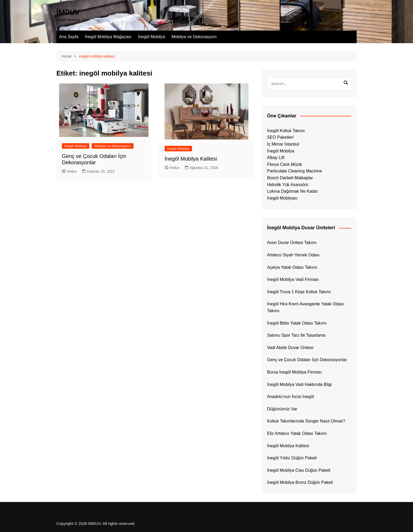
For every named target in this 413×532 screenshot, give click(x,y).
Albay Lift (276, 158)
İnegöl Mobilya (152, 37)
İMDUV (68, 12)
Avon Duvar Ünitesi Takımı (292, 243)
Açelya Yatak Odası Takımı (292, 267)
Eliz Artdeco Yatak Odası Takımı (297, 433)
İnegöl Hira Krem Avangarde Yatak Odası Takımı (306, 307)
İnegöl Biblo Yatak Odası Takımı (297, 323)
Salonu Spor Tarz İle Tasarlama (296, 335)
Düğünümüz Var (282, 409)
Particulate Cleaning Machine (294, 171)
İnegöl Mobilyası (282, 198)
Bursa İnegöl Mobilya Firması (294, 372)
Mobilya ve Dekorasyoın (194, 37)
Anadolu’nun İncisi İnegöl (291, 397)
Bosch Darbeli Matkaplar (290, 178)
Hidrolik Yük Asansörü (288, 185)
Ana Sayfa (69, 37)
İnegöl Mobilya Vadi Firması (293, 279)
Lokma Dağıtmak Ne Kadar (292, 191)
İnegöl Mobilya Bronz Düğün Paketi (300, 482)
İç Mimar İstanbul (283, 144)
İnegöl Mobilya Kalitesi (191, 159)
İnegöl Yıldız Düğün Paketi (292, 458)
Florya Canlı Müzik (284, 164)
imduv (69, 171)
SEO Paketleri (280, 137)
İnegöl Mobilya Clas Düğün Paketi (299, 470)
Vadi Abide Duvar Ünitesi (290, 348)
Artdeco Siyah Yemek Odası (293, 255)
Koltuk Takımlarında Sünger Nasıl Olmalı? (306, 421)
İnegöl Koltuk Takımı (286, 131)
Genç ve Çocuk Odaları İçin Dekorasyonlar (307, 360)
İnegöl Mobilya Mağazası (108, 37)
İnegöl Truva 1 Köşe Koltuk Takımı (299, 292)
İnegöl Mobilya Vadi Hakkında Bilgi (299, 384)
